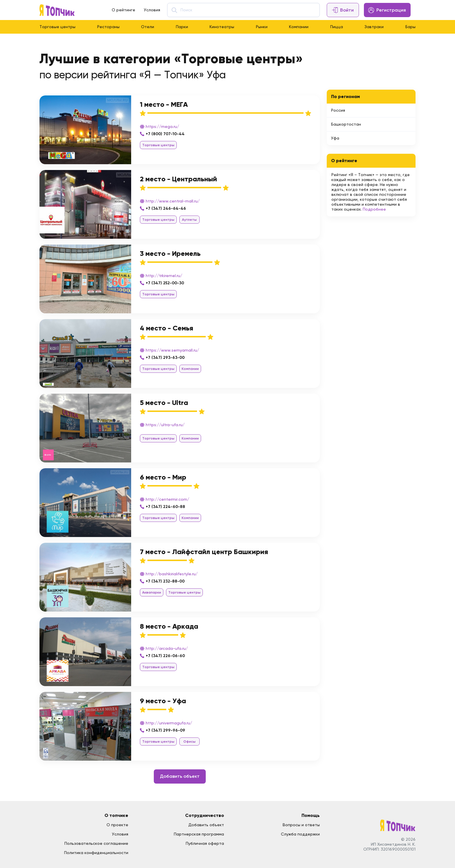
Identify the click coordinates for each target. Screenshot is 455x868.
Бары (410, 27)
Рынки (262, 27)
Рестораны (108, 27)
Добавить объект (180, 776)
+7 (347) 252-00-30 (165, 283)
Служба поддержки (300, 834)
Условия (152, 10)
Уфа (335, 138)
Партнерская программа (199, 834)
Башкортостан (346, 124)
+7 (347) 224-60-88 (165, 507)
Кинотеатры (222, 27)
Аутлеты (189, 220)
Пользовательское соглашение (96, 843)
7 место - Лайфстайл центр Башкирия (204, 552)
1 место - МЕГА (164, 104)
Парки (182, 27)
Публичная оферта (205, 843)
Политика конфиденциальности (96, 853)
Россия (338, 110)
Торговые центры (57, 27)
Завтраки (374, 27)
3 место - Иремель (170, 253)
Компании (299, 27)
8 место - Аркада (169, 626)
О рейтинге (123, 10)
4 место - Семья (167, 328)
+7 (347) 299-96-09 (165, 730)
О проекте (117, 825)
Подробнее (374, 209)
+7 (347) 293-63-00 (165, 358)
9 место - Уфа (163, 701)
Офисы (189, 742)
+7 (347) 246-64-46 (166, 208)
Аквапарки (152, 592)
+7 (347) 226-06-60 (165, 656)
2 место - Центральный (178, 179)
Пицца (337, 27)
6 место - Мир (163, 477)
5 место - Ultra (164, 403)
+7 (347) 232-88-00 (165, 581)
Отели (148, 27)
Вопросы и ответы (301, 825)
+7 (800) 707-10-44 (165, 134)
